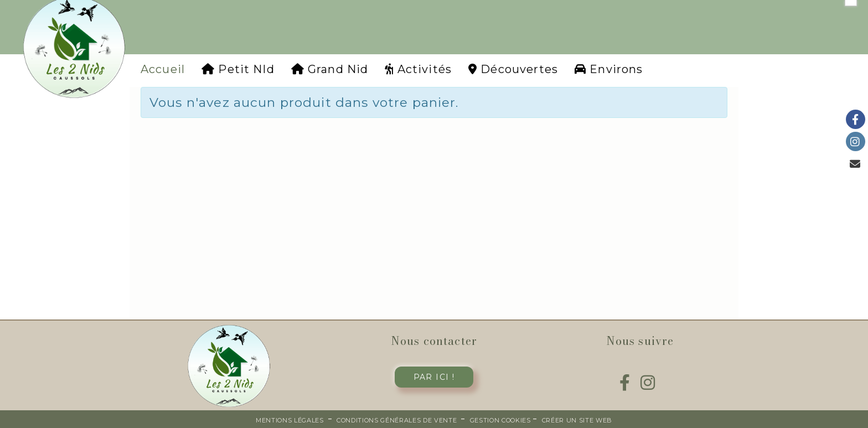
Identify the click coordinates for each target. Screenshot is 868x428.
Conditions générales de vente (397, 420)
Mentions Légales (290, 420)
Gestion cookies (502, 420)
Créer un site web (577, 420)
